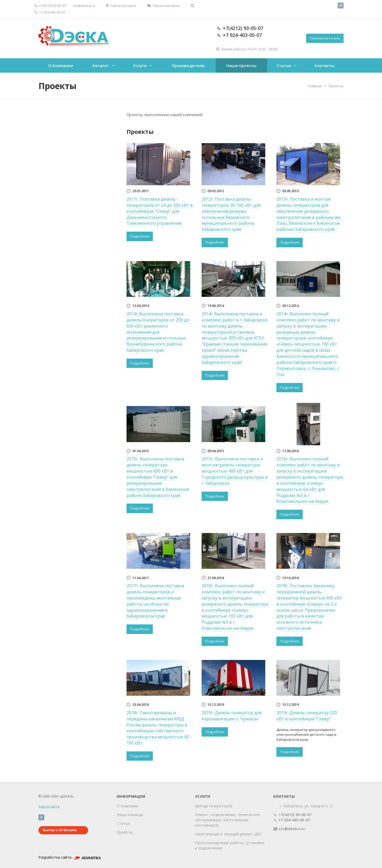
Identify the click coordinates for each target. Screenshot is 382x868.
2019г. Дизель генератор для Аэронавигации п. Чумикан (232, 716)
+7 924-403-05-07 (50, 12)
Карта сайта (49, 806)
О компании (127, 806)
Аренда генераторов (214, 806)
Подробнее (140, 236)
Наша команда (130, 815)
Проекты (125, 832)
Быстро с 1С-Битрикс (60, 830)
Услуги (140, 65)
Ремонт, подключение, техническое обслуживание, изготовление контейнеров (227, 820)
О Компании (61, 65)
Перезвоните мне (325, 38)
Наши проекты (241, 65)
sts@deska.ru (84, 6)
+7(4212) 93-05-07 (50, 6)
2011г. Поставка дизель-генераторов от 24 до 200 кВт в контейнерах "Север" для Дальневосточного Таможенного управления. (160, 211)
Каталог (101, 65)
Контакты (325, 65)
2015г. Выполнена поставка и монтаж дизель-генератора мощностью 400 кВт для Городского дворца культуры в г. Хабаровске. (235, 471)
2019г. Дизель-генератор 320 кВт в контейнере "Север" (307, 716)
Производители (188, 65)
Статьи (284, 65)
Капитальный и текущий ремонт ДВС (229, 834)
